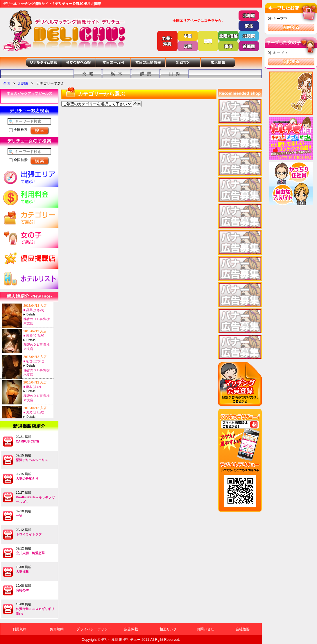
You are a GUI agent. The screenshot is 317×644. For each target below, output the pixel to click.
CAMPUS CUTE (28, 441)
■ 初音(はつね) (34, 361)
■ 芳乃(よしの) (34, 412)
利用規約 (19, 629)
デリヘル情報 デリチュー (121, 640)
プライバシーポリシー (94, 629)
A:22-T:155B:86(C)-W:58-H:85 (38, 391)
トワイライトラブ (29, 534)
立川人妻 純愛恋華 (30, 553)
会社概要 (243, 629)
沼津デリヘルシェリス (32, 460)
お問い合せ (205, 629)
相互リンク (168, 629)
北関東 (23, 83)
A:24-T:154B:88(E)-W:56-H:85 (38, 314)
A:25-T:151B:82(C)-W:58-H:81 (38, 366)
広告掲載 (131, 629)
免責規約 (57, 629)
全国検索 (18, 130)
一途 (19, 516)
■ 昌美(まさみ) (34, 310)
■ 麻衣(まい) (32, 387)
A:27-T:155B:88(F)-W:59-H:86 (38, 340)
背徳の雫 (22, 590)
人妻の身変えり (27, 479)
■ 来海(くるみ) (34, 336)
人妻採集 (22, 572)
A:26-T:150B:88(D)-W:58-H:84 (38, 417)
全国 (7, 83)
